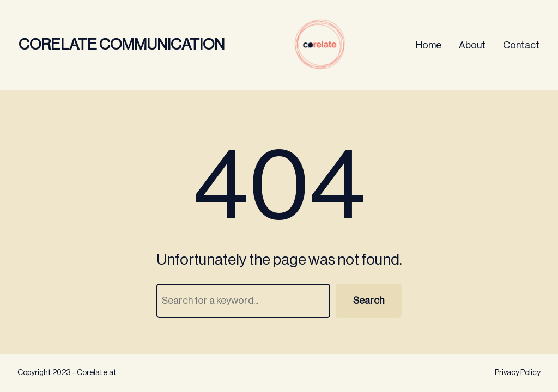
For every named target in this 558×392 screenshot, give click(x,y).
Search (369, 301)
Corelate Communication (122, 45)
